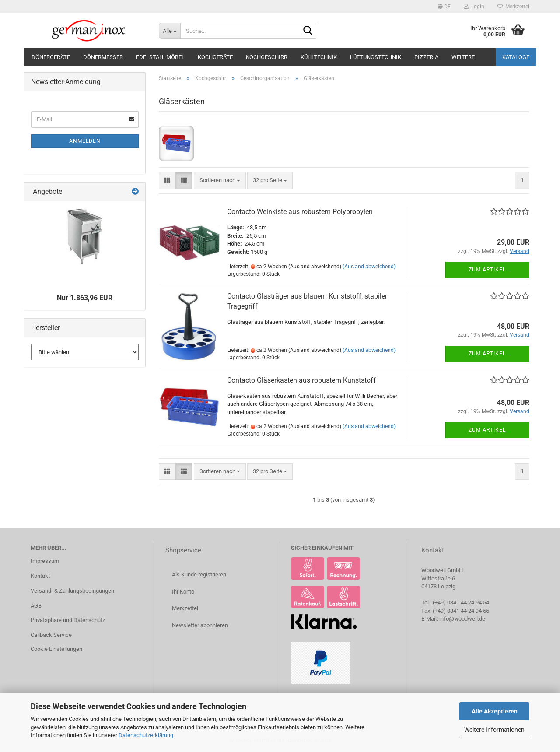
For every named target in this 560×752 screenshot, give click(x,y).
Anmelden (85, 141)
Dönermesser (103, 57)
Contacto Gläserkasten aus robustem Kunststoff (301, 380)
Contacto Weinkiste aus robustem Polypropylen (300, 212)
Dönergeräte (51, 57)
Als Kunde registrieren (199, 575)
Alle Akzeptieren (495, 711)
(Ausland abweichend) (369, 267)
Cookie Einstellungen (56, 649)
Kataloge (516, 57)
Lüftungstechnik (376, 57)
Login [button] (474, 7)
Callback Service (51, 635)
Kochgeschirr (267, 57)
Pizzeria (426, 57)
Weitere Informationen (494, 730)
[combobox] (220, 181)
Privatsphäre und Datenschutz (68, 620)
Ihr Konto (183, 592)
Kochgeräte (215, 57)
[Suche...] (170, 31)
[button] (444, 7)
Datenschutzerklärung (146, 735)
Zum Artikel (487, 270)
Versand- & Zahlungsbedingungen (72, 591)
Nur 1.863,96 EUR (85, 298)
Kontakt (40, 576)
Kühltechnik (319, 57)
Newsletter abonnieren (200, 625)
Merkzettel (513, 7)
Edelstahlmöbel (160, 57)
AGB (36, 606)
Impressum (45, 561)
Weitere (463, 57)
